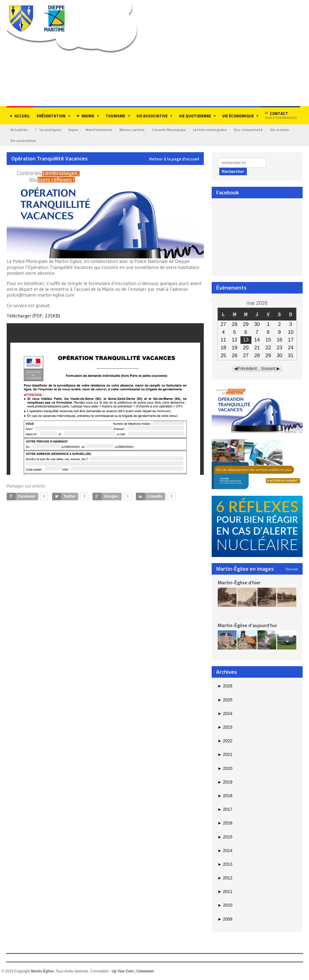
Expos (73, 130)
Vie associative (23, 141)
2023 (225, 727)
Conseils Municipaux (169, 130)
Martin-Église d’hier (239, 582)
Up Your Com (123, 971)
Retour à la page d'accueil (174, 159)
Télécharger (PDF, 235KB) (33, 316)
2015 (225, 837)
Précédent (247, 368)
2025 (225, 700)
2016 (225, 823)
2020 (225, 768)
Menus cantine (132, 130)
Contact (281, 115)
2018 (225, 796)
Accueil (20, 116)
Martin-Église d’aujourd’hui (247, 625)
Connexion (145, 971)
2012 (225, 878)
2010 (225, 905)
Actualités (19, 130)
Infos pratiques (48, 130)
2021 (225, 754)
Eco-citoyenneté (248, 130)
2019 (225, 782)
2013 (225, 864)
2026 (225, 686)
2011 (225, 891)
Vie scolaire (279, 130)
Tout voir (292, 569)
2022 (225, 741)
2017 (225, 809)
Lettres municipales (210, 130)
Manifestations (99, 130)
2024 (225, 713)
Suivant (268, 368)
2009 (225, 919)
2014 (225, 851)
